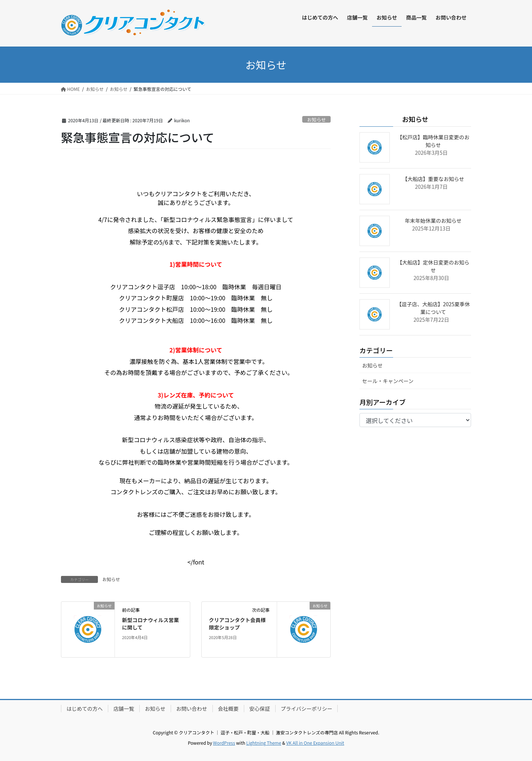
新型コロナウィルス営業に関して (150, 624)
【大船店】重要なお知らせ (433, 179)
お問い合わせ (192, 709)
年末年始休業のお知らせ (433, 221)
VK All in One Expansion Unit (315, 743)
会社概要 (228, 709)
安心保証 (260, 709)
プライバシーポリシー (307, 709)
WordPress (224, 743)
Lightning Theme (264, 743)
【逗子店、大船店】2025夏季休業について (433, 308)
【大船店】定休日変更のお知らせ (433, 266)
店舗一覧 (124, 709)
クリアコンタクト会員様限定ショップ (237, 624)
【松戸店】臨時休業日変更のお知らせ (433, 141)
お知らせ (316, 120)
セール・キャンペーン (388, 381)
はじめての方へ (85, 709)
